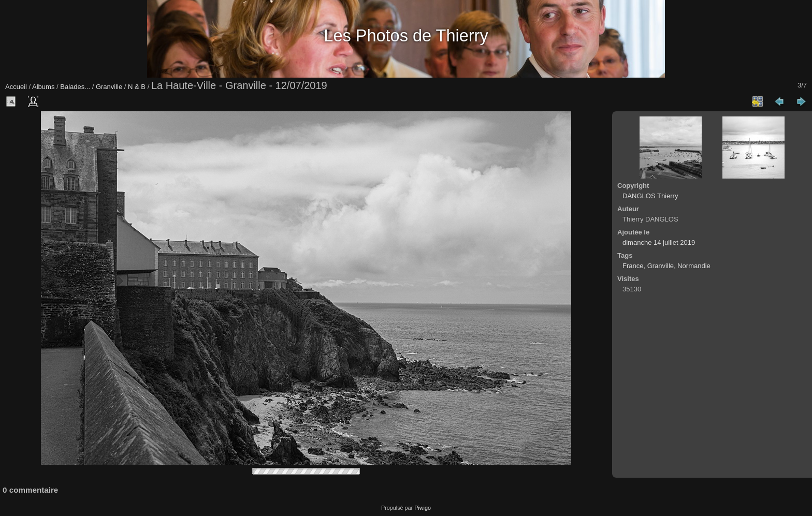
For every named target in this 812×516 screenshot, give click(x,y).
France (633, 266)
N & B (137, 87)
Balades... (75, 87)
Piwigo (423, 508)
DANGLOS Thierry (650, 196)
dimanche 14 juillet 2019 (659, 242)
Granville (109, 87)
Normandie (694, 266)
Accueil (16, 87)
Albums (43, 87)
